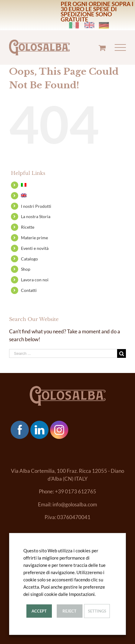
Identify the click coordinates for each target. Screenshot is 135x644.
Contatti (29, 290)
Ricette (28, 227)
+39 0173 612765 (76, 491)
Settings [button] (97, 611)
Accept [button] (39, 611)
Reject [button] (69, 611)
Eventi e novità (35, 248)
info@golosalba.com (75, 504)
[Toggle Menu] (120, 48)
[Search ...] (63, 353)
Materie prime (34, 238)
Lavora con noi (35, 280)
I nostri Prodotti (36, 206)
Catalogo (29, 259)
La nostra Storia (36, 216)
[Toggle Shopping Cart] (102, 48)
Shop (26, 269)
